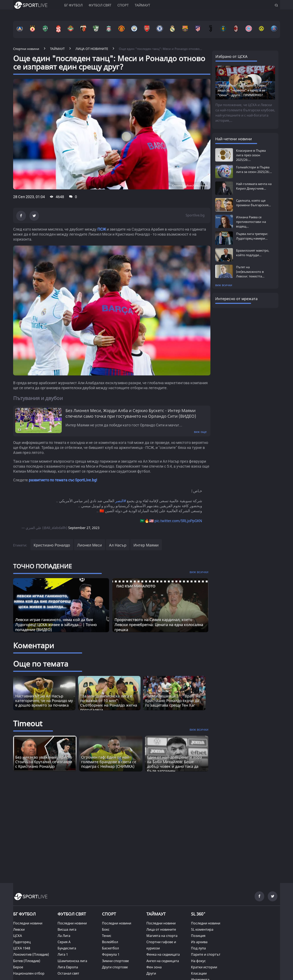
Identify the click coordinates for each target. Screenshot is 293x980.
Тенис (107, 936)
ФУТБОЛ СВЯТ (72, 914)
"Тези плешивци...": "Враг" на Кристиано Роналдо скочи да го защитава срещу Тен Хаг (173, 701)
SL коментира (202, 929)
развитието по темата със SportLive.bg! (63, 480)
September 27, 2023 (84, 528)
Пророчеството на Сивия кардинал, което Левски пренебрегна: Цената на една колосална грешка (159, 625)
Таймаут (142, 5)
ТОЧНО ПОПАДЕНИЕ (43, 566)
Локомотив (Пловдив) (31, 954)
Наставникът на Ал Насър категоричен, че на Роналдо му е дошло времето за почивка (44, 701)
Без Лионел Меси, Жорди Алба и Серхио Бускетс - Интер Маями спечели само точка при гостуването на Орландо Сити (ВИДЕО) (131, 413)
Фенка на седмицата (163, 954)
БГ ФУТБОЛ (73, 5)
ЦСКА (18, 936)
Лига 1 (63, 954)
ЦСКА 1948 (22, 948)
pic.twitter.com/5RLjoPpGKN (178, 521)
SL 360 (198, 914)
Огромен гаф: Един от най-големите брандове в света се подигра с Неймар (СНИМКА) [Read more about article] (109, 762)
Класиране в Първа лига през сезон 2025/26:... (251, 155)
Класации (199, 973)
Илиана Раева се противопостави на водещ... (251, 222)
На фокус (198, 961)
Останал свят (68, 973)
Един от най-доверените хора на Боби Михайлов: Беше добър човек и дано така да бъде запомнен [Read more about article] (174, 764)
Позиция (198, 936)
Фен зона (154, 967)
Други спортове (115, 967)
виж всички (224, 285)
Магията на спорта (162, 936)
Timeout (28, 724)
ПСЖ (102, 229)
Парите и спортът (206, 954)
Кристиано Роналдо (52, 545)
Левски (19, 929)
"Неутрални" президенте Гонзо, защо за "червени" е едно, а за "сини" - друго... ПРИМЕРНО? (242, 90)
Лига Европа (68, 967)
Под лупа (198, 948)
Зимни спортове (115, 961)
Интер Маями (146, 545)
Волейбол (110, 942)
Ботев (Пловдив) (27, 961)
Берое (18, 967)
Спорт (123, 5)
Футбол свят (100, 5)
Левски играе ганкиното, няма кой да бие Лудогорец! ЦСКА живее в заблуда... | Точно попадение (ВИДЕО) (56, 625)
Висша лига (67, 929)
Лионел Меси (90, 545)
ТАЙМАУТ (156, 914)
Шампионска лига (72, 961)
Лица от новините (161, 929)
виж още (200, 432)
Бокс (106, 929)
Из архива (199, 942)
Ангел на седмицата (163, 961)
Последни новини (28, 923)
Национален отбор (29, 973)
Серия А (64, 942)
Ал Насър (118, 545)
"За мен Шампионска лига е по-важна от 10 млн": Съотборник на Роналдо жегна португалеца (109, 703)
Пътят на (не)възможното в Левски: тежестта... (250, 272)
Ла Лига (64, 936)
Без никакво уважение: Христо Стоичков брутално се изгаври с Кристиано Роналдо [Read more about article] (44, 762)
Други (151, 973)
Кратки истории (204, 967)
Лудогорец (22, 942)
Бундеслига (67, 948)
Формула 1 (111, 954)
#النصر (121, 501)
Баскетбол (110, 948)
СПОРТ (109, 914)
